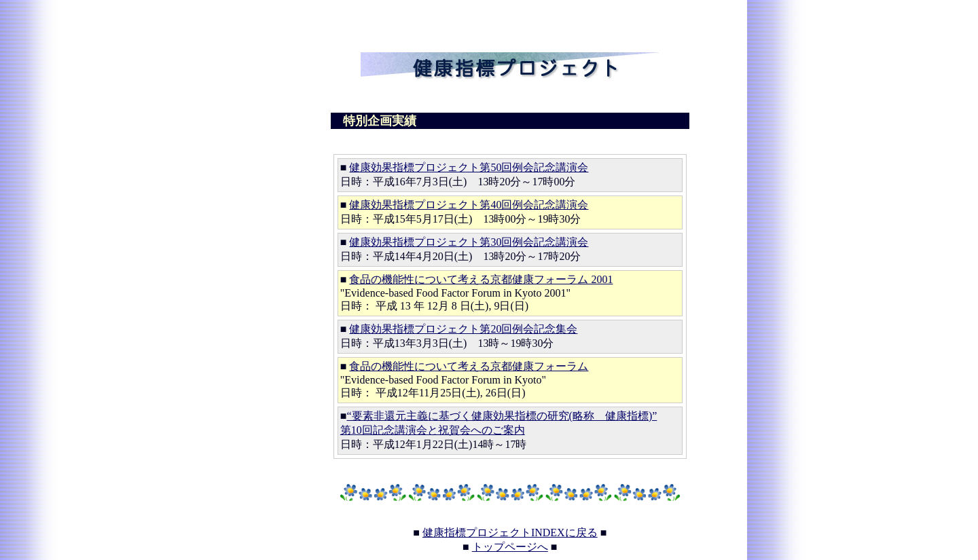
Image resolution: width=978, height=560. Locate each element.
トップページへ (510, 547)
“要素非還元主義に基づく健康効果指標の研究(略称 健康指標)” (502, 416)
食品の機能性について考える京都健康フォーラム (469, 366)
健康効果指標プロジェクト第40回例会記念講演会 (469, 205)
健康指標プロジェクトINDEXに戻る (510, 533)
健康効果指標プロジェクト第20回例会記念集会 (463, 329)
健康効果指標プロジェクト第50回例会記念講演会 (469, 167)
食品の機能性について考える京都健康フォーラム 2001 (481, 279)
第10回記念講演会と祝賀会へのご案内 (433, 430)
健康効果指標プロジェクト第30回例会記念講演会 (469, 242)
